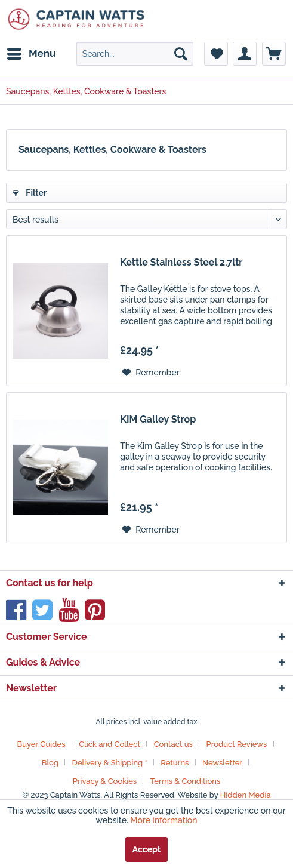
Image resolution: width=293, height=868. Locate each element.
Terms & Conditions (186, 781)
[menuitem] (31, 54)
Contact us (173, 744)
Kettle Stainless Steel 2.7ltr (181, 262)
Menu (32, 52)
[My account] (245, 54)
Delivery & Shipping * (110, 763)
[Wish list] (216, 54)
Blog (50, 763)
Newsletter (222, 763)
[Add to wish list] (151, 373)
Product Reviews (237, 744)
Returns (175, 763)
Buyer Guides (41, 744)
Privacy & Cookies (105, 781)
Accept (146, 849)
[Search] (181, 54)
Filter (30, 193)
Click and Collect (110, 744)
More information (164, 820)
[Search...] (135, 54)
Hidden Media (246, 795)
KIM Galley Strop (158, 419)
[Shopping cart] (274, 54)
